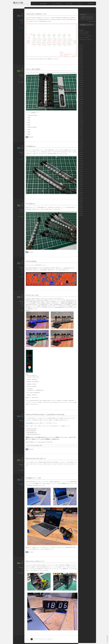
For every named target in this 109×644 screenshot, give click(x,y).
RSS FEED (93, 22)
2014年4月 (81, 134)
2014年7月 (81, 128)
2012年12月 (81, 164)
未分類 (22, 422)
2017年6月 (81, 67)
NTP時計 (22, 270)
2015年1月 (81, 117)
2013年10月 (81, 145)
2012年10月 (81, 168)
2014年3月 (81, 136)
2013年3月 (81, 158)
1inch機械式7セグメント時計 (33, 478)
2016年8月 (81, 86)
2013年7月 (81, 151)
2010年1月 (81, 191)
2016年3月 (81, 94)
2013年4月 (81, 156)
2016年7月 (81, 88)
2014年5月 (81, 132)
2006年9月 (81, 200)
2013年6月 (81, 153)
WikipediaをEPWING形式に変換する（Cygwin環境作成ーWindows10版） (45, 415)
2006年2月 (81, 213)
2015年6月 (81, 107)
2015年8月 (81, 103)
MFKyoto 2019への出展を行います (35, 561)
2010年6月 (81, 189)
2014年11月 (81, 120)
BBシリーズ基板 (69, 4)
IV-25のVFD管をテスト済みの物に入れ (86, 40)
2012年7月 (81, 174)
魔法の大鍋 (18, 3)
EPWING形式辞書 (43, 4)
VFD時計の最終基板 (31, 261)
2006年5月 (81, 208)
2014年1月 (81, 139)
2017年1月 (81, 77)
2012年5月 (81, 177)
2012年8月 (81, 172)
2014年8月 (81, 126)
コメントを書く (21, 28)
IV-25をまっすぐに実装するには (85, 38)
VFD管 (22, 23)
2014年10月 (81, 122)
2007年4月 (81, 194)
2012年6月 (81, 175)
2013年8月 (81, 149)
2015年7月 (81, 105)
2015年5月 (81, 109)
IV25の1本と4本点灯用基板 (84, 32)
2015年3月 (81, 113)
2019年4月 (81, 56)
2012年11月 (81, 166)
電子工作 (22, 24)
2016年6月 (81, 90)
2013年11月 (81, 143)
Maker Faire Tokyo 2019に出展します (36, 458)
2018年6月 (81, 60)
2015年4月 (81, 111)
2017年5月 (81, 69)
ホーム (34, 4)
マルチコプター (80, 4)
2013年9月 (81, 147)
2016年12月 (81, 79)
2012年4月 (81, 179)
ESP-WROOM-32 (91, 4)
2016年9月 (81, 84)
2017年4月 (81, 71)
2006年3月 (81, 211)
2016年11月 (81, 81)
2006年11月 (81, 198)
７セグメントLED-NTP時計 (56, 4)
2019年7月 (81, 52)
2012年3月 (81, 181)
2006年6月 (81, 206)
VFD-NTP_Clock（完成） (32, 295)
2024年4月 (81, 50)
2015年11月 (81, 101)
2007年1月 (81, 196)
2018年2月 (81, 64)
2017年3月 (81, 73)
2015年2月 (81, 115)
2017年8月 (81, 65)
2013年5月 (81, 155)
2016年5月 (81, 92)
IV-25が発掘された (31, 204)
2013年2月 (81, 160)
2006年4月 (81, 210)
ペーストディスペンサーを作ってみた (86, 36)
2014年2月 (81, 137)
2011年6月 (81, 183)
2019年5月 (81, 54)
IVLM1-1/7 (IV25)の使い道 (84, 34)
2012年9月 (81, 170)
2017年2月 (81, 75)
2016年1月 (81, 98)
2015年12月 (81, 100)
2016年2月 (81, 96)
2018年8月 (81, 58)
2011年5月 (81, 185)
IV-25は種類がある (31, 146)
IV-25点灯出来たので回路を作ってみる (36, 14)
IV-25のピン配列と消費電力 (33, 69)
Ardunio (22, 269)
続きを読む (31, 137)
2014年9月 (81, 124)
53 (49, 639)
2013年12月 (81, 141)
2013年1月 (81, 162)
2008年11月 (81, 192)
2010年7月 (81, 187)
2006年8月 (81, 202)
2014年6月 (81, 130)
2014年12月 (81, 119)
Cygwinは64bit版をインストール (32, 423)
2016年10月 (81, 83)
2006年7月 (81, 204)
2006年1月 (81, 215)
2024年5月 (81, 48)
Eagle (22, 21)
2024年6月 (81, 47)
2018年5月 (81, 62)
